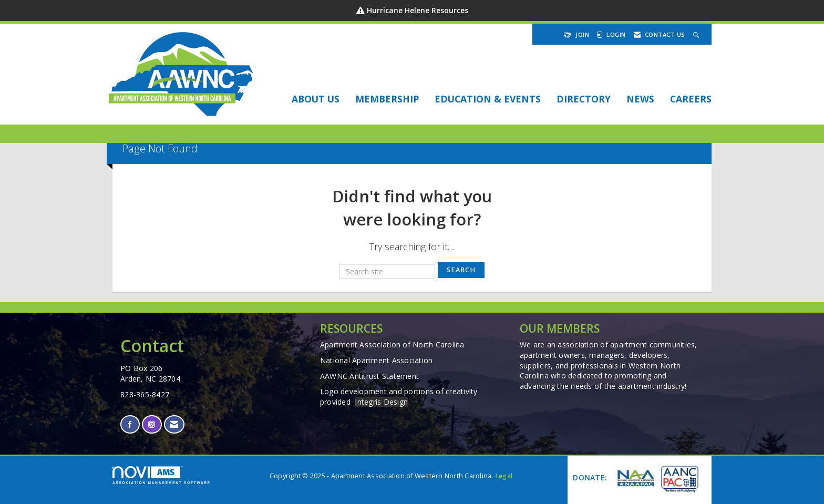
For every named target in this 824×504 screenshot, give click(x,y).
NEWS (640, 99)
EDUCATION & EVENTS (488, 99)
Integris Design (381, 402)
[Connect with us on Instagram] (152, 424)
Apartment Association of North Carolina (392, 344)
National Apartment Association (377, 360)
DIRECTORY (584, 99)
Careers (691, 99)
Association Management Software (162, 475)
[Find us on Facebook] (130, 424)
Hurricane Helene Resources (418, 10)
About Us (316, 99)
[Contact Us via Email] (174, 424)
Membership (387, 99)
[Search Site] (697, 34)
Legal (504, 476)
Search (461, 270)
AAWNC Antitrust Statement (369, 376)
